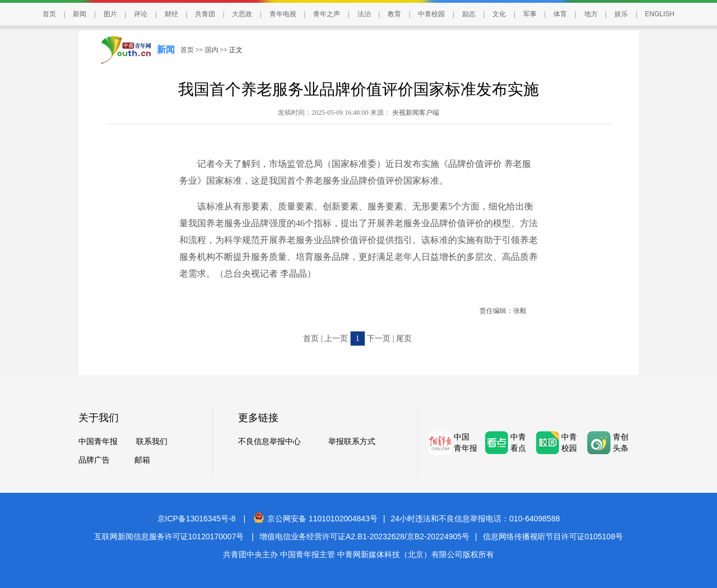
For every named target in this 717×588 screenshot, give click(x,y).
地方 (591, 14)
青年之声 (327, 14)
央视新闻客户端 (415, 113)
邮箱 (142, 460)
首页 (49, 14)
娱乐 (621, 14)
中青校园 (431, 14)
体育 (560, 14)
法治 (364, 14)
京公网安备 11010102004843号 (315, 519)
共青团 (205, 14)
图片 (110, 14)
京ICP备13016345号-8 (197, 519)
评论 (141, 14)
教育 (394, 14)
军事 (530, 14)
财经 (171, 14)
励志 (469, 14)
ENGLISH (660, 14)
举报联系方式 (352, 442)
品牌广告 (94, 460)
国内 (212, 50)
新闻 (80, 14)
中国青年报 (98, 442)
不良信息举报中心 (269, 442)
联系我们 (152, 442)
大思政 (242, 14)
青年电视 (283, 14)
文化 (499, 14)
